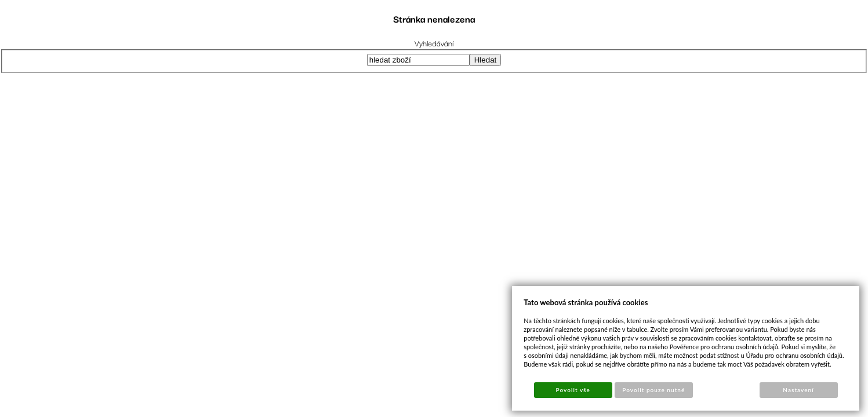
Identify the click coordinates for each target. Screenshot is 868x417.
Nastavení (798, 390)
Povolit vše (573, 390)
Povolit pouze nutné (653, 390)
